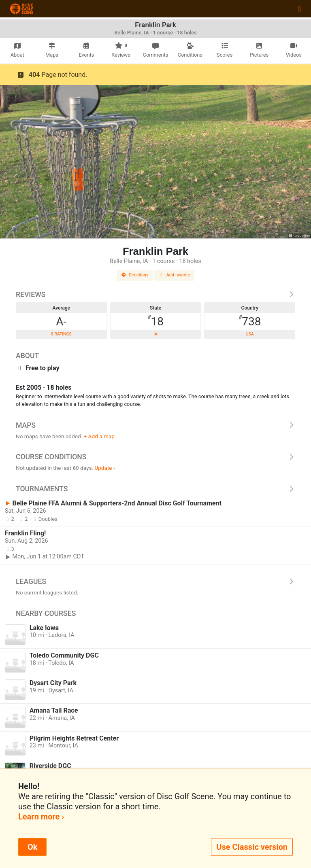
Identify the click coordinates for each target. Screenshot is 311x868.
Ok (32, 847)
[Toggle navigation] (299, 9)
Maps (155, 425)
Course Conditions (155, 457)
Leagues (155, 581)
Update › (105, 468)
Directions (135, 275)
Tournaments (155, 489)
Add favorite (175, 275)
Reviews (155, 295)
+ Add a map (99, 436)
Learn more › (41, 817)
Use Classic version (252, 847)
